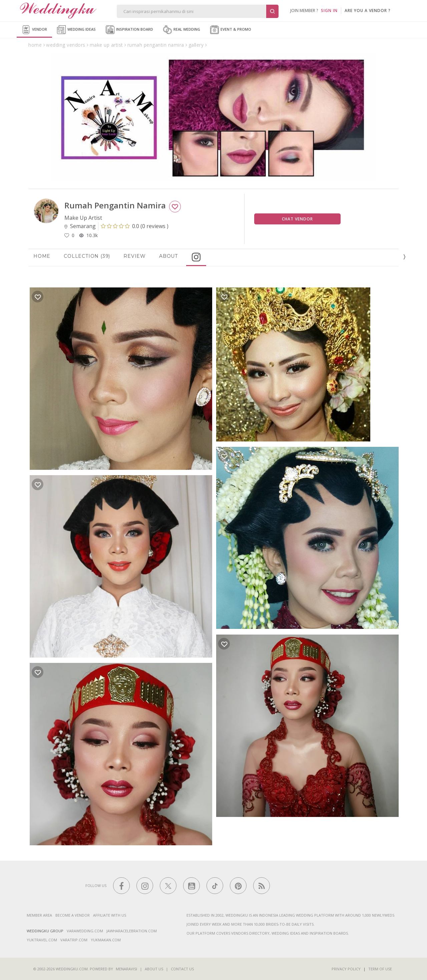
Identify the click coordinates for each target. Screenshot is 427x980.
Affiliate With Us (110, 915)
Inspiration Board (129, 30)
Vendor (34, 30)
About (168, 256)
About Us (154, 969)
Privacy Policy (346, 969)
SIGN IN (329, 11)
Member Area (39, 915)
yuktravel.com (42, 940)
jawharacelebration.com (132, 931)
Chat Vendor (297, 219)
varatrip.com (74, 940)
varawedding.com (85, 931)
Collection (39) (87, 256)
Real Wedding (182, 30)
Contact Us (182, 969)
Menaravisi (126, 969)
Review (135, 256)
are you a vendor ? (368, 11)
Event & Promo (231, 30)
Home (42, 256)
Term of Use (380, 969)
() (135, 226)
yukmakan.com (106, 940)
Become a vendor (73, 915)
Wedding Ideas (76, 30)
